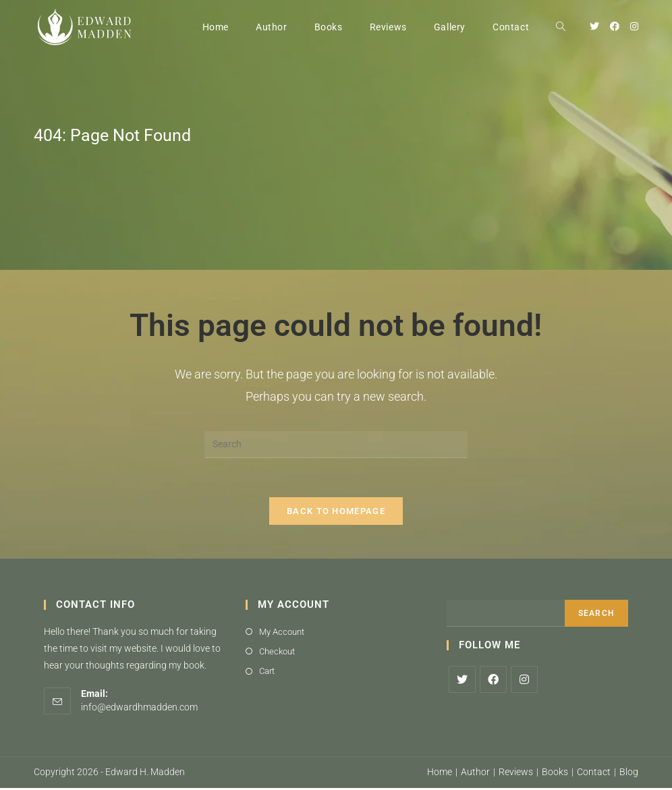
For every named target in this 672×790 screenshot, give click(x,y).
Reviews (516, 774)
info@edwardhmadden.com (139, 708)
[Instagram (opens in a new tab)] (634, 26)
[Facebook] (493, 681)
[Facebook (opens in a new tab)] (615, 26)
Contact (594, 774)
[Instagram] (524, 681)
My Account (282, 633)
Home (440, 774)
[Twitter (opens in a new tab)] (594, 26)
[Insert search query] (336, 445)
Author (475, 774)
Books (555, 774)
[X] (462, 681)
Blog (629, 774)
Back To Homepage (336, 512)
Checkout (277, 653)
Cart (267, 673)
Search (596, 615)
